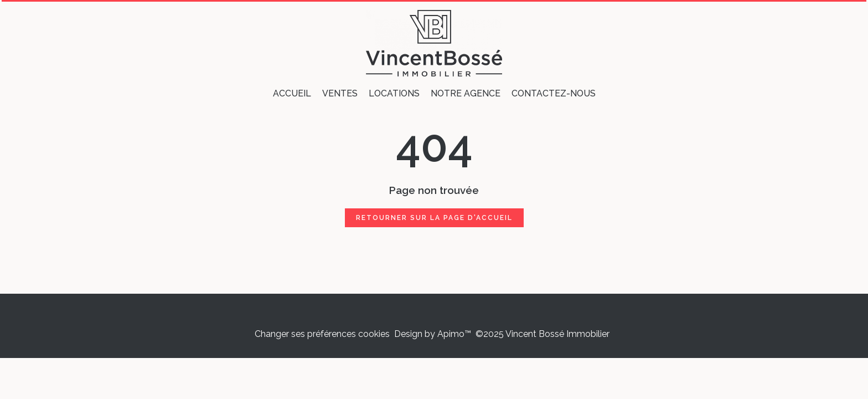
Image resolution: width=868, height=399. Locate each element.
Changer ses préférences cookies (322, 334)
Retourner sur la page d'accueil (434, 218)
